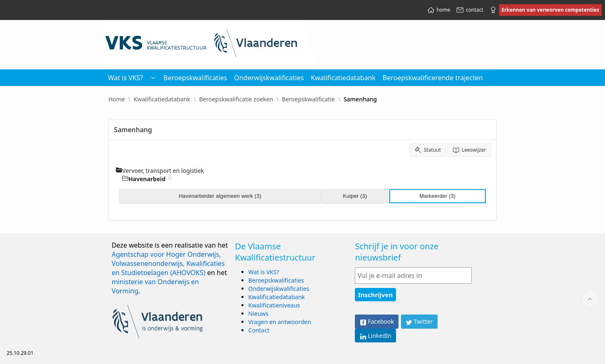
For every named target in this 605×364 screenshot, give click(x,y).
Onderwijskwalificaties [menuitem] (269, 78)
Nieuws (259, 314)
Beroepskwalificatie (308, 99)
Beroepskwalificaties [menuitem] (195, 78)
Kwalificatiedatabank (162, 99)
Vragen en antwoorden (280, 322)
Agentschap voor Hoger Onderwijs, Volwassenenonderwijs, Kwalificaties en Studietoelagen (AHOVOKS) (168, 263)
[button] (153, 78)
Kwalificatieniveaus (274, 305)
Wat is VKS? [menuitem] (126, 78)
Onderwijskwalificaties (279, 289)
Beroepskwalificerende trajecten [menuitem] (433, 78)
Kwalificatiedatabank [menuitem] (343, 78)
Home (117, 99)
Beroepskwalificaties (276, 280)
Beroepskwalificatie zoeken (236, 99)
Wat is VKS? (264, 272)
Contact (259, 330)
